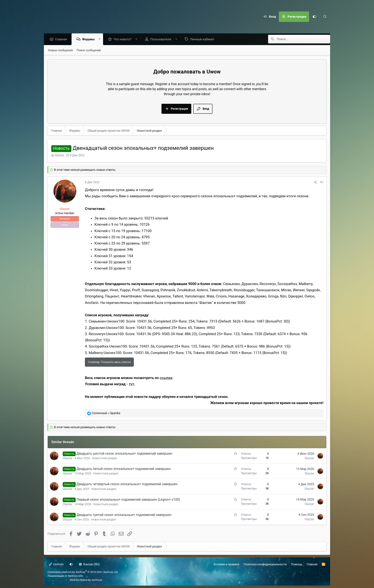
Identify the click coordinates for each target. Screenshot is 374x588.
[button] (101, 39)
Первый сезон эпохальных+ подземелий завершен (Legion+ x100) (128, 500)
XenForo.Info (75, 576)
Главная (62, 39)
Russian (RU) (89, 564)
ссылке (166, 378)
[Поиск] (325, 17)
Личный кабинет (203, 39)
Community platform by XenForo (83, 572)
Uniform (56, 564)
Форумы (89, 39)
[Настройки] (314, 17)
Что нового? (124, 39)
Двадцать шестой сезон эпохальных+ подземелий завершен (125, 454)
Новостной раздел (105, 458)
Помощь (297, 564)
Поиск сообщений (89, 51)
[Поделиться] (315, 182)
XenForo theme (79, 580)
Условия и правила (226, 564)
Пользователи (162, 39)
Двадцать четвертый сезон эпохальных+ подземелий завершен (127, 484)
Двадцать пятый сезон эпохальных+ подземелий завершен (124, 469)
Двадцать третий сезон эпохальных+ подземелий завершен (124, 515)
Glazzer (59, 156)
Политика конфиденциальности (265, 564)
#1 (322, 182)
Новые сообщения (60, 51)
